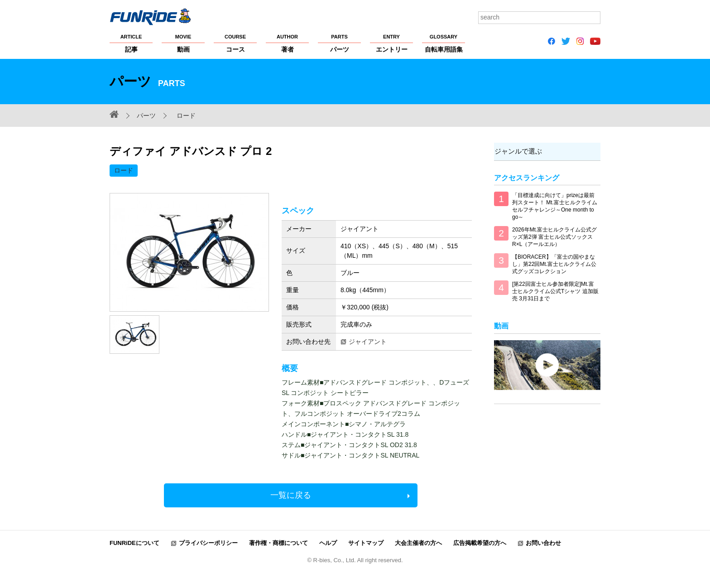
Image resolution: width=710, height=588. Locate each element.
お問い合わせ (543, 543)
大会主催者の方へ (418, 543)
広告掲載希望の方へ (480, 543)
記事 (131, 43)
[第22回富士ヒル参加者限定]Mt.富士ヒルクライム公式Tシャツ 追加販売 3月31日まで (555, 291)
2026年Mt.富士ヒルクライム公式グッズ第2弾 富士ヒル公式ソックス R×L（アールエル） (554, 237)
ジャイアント (368, 342)
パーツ (339, 43)
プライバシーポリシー (208, 543)
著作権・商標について (278, 543)
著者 (287, 43)
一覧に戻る (291, 495)
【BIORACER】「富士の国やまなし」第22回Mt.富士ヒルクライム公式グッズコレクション (554, 264)
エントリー (391, 43)
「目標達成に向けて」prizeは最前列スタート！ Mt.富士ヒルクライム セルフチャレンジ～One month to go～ (555, 206)
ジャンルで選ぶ (518, 151)
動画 (183, 43)
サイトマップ (366, 543)
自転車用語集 (444, 43)
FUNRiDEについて (134, 543)
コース (235, 43)
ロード (186, 116)
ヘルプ (328, 543)
